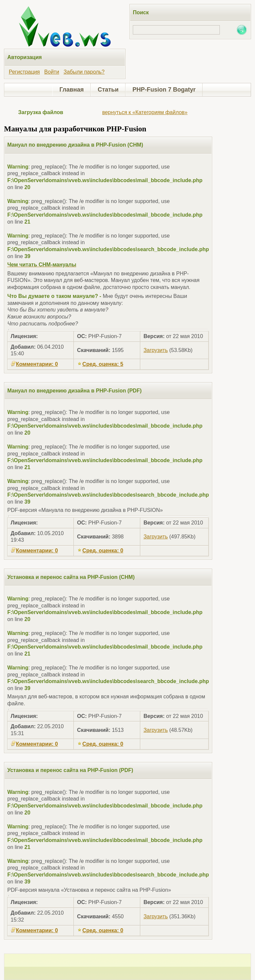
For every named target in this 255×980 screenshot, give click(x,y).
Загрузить (156, 350)
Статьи (108, 90)
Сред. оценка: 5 (100, 364)
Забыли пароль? (84, 72)
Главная (72, 90)
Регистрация (24, 72)
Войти (52, 72)
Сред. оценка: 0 (100, 551)
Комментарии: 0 (34, 364)
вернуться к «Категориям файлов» (145, 112)
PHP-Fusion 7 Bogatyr (164, 90)
